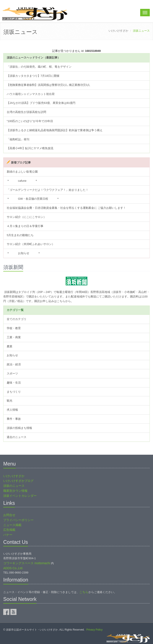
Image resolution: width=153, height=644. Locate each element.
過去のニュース (17, 437)
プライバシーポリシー (18, 520)
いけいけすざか (118, 31)
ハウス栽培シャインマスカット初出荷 (31, 94)
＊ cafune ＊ (22, 181)
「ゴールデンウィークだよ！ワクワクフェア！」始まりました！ (48, 190)
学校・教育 (14, 328)
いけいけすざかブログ (18, 481)
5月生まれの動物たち (20, 235)
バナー (8, 535)
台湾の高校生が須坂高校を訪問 (26, 112)
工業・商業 (14, 337)
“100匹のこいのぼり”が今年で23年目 (30, 121)
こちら (84, 592)
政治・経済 (14, 364)
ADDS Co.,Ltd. (13, 568)
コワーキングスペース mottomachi (27, 563)
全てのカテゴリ (17, 319)
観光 (10, 401)
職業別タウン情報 (15, 491)
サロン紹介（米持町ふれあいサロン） (31, 244)
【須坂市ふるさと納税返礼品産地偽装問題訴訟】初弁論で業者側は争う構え (55, 130)
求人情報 (12, 410)
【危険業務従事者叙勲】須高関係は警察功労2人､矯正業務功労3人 (48, 85)
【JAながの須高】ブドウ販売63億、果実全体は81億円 (41, 103)
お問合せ (9, 515)
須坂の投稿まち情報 (19, 428)
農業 (10, 346)
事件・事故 (14, 419)
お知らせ (12, 355)
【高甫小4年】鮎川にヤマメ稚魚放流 (30, 148)
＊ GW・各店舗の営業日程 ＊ (33, 199)
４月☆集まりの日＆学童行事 (25, 226)
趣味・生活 (14, 383)
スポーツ (12, 373)
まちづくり (14, 392)
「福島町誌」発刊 (18, 139)
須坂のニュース (14, 486)
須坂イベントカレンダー (20, 496)
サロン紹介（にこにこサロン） (26, 217)
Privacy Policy (94, 630)
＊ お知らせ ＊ (24, 253)
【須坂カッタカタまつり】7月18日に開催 (33, 76)
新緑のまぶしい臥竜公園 (22, 172)
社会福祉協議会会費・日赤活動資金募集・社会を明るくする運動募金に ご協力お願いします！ (66, 208)
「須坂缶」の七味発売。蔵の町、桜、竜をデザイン (39, 67)
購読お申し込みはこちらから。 (54, 301)
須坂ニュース (20, 32)
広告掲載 (9, 530)
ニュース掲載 (12, 525)
